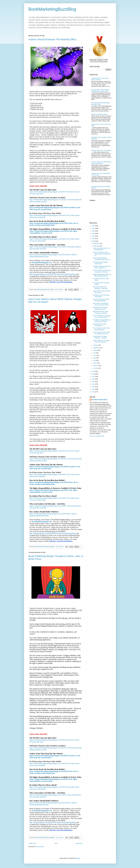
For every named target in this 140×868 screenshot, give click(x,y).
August (96, 350)
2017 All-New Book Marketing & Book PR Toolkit (101, 104)
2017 (93, 377)
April (95, 361)
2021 (93, 239)
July (95, 353)
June (95, 355)
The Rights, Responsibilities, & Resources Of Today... (102, 321)
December (97, 243)
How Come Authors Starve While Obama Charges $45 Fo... (102, 254)
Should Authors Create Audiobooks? (100, 325)
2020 (93, 241)
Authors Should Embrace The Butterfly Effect (52, 39)
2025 (93, 228)
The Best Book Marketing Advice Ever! (100, 263)
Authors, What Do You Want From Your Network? (101, 341)
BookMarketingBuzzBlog (52, 9)
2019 (93, 371)
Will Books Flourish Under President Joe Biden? (101, 312)
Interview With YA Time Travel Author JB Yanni (100, 79)
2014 (93, 384)
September (97, 348)
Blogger (78, 858)
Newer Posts (33, 843)
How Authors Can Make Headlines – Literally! (100, 337)
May (95, 358)
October (96, 345)
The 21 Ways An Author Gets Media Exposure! (101, 329)
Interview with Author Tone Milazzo (101, 150)
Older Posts (79, 843)
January (96, 368)
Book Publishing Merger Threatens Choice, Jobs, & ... (102, 259)
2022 (93, 236)
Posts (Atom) (40, 847)
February (96, 366)
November (97, 246)
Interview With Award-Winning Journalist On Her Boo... (102, 271)
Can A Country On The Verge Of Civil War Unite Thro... (101, 333)
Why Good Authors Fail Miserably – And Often (100, 288)
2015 (93, 382)
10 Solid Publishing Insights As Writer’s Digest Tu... (102, 267)
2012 (93, 389)
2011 (93, 392)
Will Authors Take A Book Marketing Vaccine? (100, 308)
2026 (93, 226)
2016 (93, 379)
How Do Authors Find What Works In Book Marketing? (101, 163)
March (95, 363)
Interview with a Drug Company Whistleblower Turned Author (100, 90)
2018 (93, 374)
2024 (93, 231)
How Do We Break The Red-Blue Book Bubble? (101, 300)
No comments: (59, 289)
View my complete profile (97, 436)
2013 (93, 387)
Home (56, 843)
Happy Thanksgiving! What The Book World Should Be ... (102, 275)
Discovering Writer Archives (99, 114)
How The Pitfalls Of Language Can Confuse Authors (102, 316)
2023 (93, 234)
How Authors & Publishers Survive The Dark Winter (101, 304)
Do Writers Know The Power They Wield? (101, 296)
